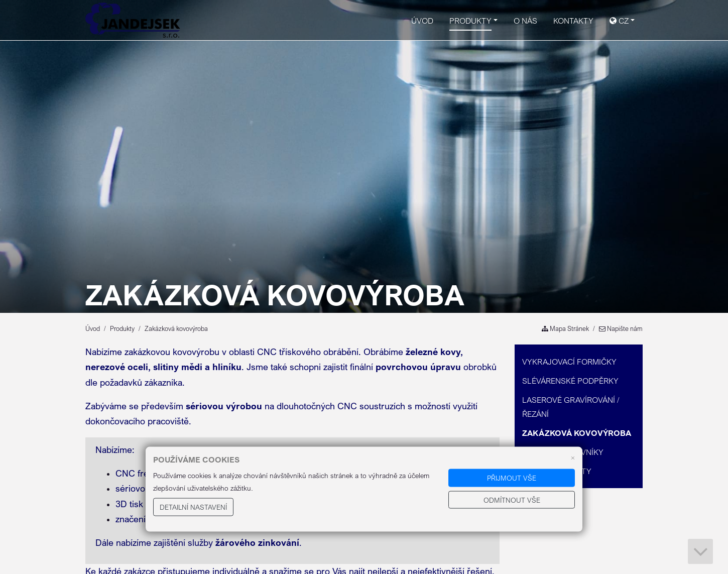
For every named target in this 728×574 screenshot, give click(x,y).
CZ (619, 21)
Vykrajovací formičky (569, 362)
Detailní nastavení (193, 507)
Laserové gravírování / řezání (571, 407)
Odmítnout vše (512, 499)
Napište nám (621, 328)
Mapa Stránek (565, 328)
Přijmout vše (512, 478)
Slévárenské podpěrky (570, 381)
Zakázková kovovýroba (577, 433)
